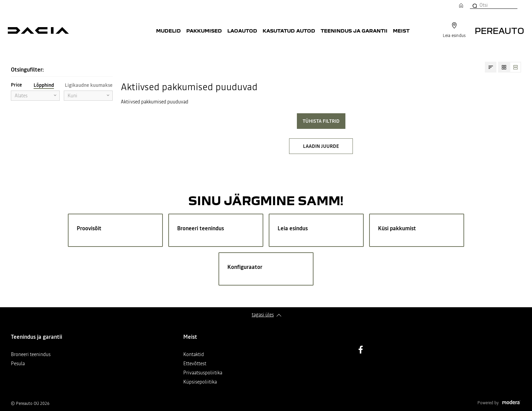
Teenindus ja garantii (354, 31)
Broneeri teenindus (31, 355)
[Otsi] (474, 5)
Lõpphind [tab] (44, 85)
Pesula (18, 364)
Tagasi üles (263, 315)
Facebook (361, 350)
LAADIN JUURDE (321, 146)
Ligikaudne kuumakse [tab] (89, 85)
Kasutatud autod (289, 31)
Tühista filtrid (321, 121)
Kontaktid (194, 355)
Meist (401, 31)
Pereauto (499, 30)
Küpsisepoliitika (200, 382)
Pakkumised (204, 31)
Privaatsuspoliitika (203, 373)
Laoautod (242, 31)
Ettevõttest (195, 364)
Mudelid (168, 31)
